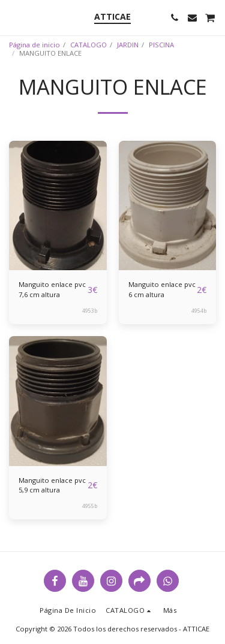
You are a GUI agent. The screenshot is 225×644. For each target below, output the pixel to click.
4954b (199, 311)
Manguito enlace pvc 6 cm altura (162, 289)
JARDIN (128, 45)
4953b (90, 311)
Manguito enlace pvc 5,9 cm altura (52, 485)
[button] (13, 17)
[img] (58, 206)
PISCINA (161, 45)
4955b (90, 506)
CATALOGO (88, 45)
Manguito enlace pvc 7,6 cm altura (52, 289)
